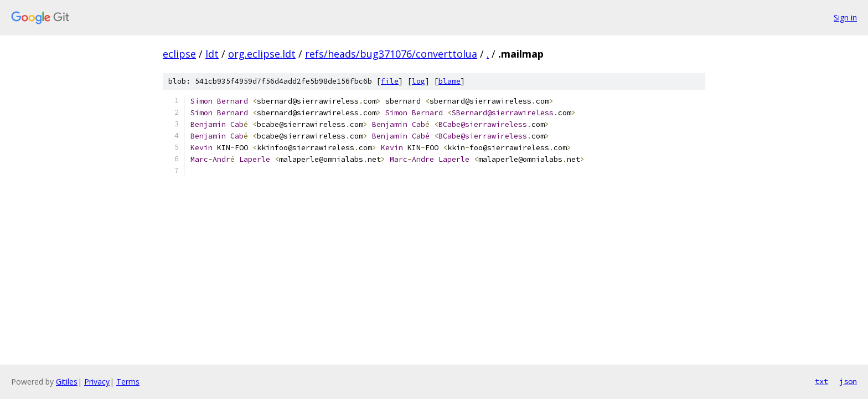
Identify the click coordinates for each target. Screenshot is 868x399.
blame (449, 81)
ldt (212, 54)
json (848, 381)
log (418, 81)
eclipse (179, 54)
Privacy (97, 382)
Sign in (845, 17)
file (390, 81)
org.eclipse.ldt (262, 54)
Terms (128, 382)
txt (821, 381)
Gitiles (67, 382)
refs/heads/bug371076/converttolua (391, 54)
